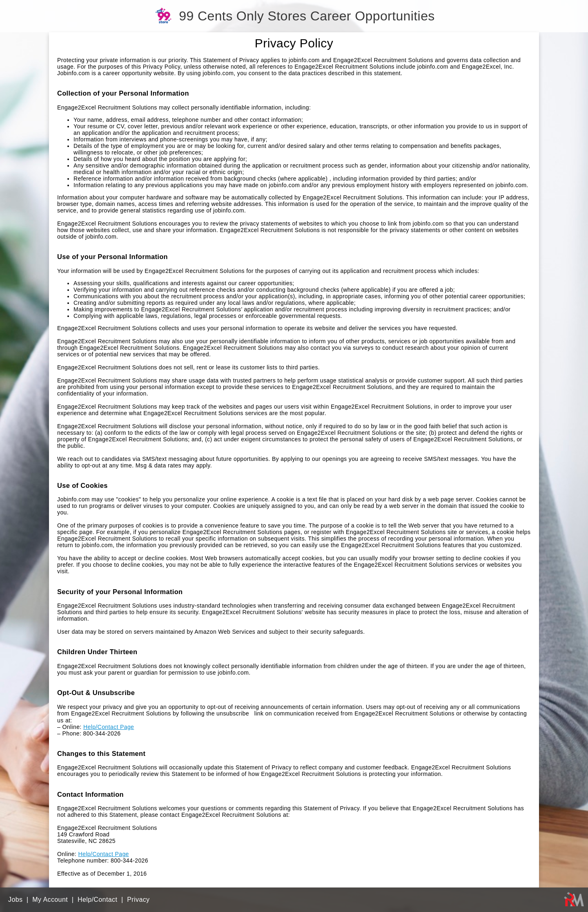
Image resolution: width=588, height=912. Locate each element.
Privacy (138, 900)
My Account (50, 900)
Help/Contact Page (109, 727)
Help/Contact (97, 900)
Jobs (15, 900)
